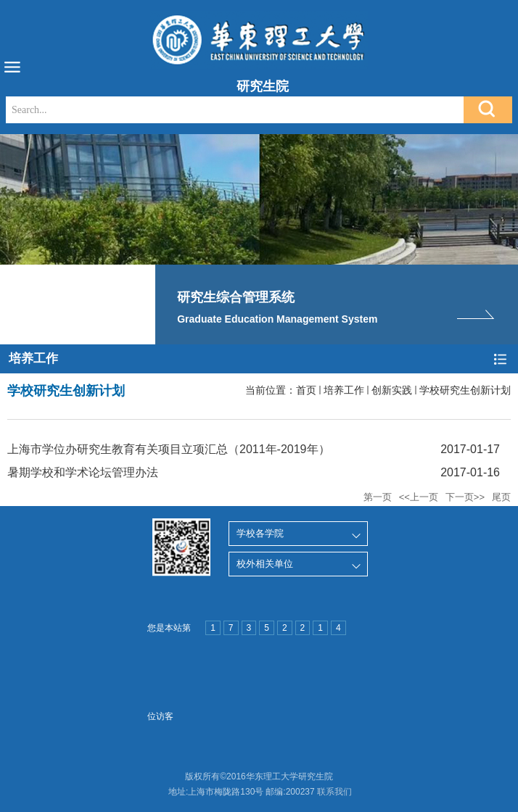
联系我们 (334, 792)
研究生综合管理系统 (236, 297)
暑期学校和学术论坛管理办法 (83, 472)
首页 (306, 390)
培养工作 (344, 390)
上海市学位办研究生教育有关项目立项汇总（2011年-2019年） (169, 449)
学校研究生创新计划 (465, 390)
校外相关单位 (265, 564)
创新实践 (392, 390)
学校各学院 (260, 533)
